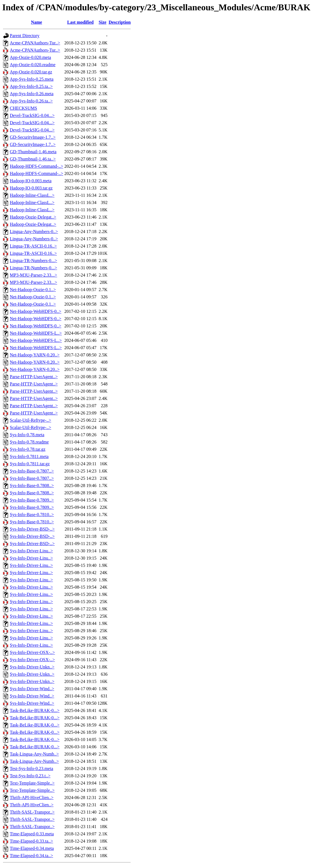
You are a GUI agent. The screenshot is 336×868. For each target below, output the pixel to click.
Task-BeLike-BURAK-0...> (35, 710)
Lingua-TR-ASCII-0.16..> (33, 246)
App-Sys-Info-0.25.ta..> (31, 86)
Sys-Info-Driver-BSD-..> (32, 529)
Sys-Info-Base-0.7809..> (32, 500)
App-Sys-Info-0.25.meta (32, 79)
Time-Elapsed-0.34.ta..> (31, 856)
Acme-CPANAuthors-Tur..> (35, 43)
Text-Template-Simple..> (32, 783)
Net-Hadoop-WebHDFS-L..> (36, 333)
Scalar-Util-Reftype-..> (30, 420)
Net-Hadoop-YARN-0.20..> (35, 355)
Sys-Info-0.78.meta (27, 435)
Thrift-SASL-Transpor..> (32, 812)
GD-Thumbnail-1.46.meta (33, 152)
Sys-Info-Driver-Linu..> (31, 551)
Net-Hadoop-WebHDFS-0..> (36, 311)
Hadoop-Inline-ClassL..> (32, 195)
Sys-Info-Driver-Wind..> (32, 689)
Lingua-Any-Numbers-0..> (34, 232)
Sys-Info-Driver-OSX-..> (32, 652)
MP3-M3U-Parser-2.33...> (34, 275)
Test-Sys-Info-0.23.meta (31, 769)
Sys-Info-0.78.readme (29, 442)
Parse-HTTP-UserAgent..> (34, 377)
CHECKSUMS (23, 108)
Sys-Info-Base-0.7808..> (32, 485)
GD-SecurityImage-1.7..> (33, 137)
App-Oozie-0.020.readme (33, 65)
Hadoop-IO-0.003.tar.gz (31, 188)
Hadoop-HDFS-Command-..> (36, 166)
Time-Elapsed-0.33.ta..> (31, 841)
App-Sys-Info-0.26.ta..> (31, 101)
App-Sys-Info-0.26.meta (32, 94)
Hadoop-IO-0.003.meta (31, 181)
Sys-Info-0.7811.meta (29, 456)
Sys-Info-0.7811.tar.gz (30, 464)
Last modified (80, 22)
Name (37, 22)
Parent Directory (25, 36)
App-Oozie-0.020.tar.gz (31, 72)
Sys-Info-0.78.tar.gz (28, 449)
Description (120, 22)
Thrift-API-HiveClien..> (32, 798)
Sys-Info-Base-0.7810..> (32, 515)
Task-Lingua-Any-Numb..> (34, 754)
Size (103, 22)
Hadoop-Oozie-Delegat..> (33, 217)
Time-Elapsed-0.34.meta (32, 848)
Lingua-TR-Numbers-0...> (33, 261)
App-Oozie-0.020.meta (30, 57)
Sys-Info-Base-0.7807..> (32, 471)
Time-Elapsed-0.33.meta (32, 834)
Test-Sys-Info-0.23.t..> (30, 776)
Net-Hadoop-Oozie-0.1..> (33, 290)
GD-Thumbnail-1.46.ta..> (33, 159)
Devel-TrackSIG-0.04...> (32, 115)
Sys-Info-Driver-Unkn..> (32, 667)
